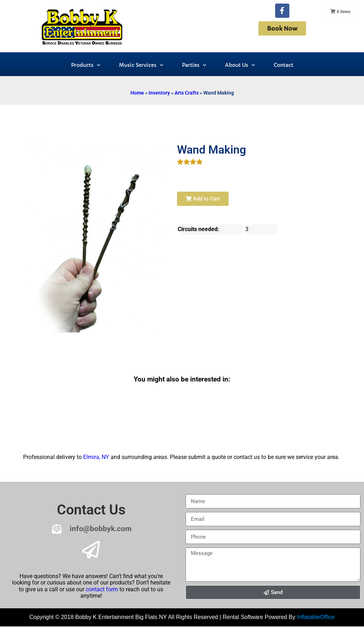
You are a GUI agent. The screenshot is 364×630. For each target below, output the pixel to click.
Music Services (141, 65)
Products (86, 65)
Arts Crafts (187, 93)
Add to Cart (203, 199)
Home (137, 93)
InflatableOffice (316, 617)
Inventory (159, 93)
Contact (283, 65)
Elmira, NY (96, 457)
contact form (102, 589)
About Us (240, 65)
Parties (194, 65)
